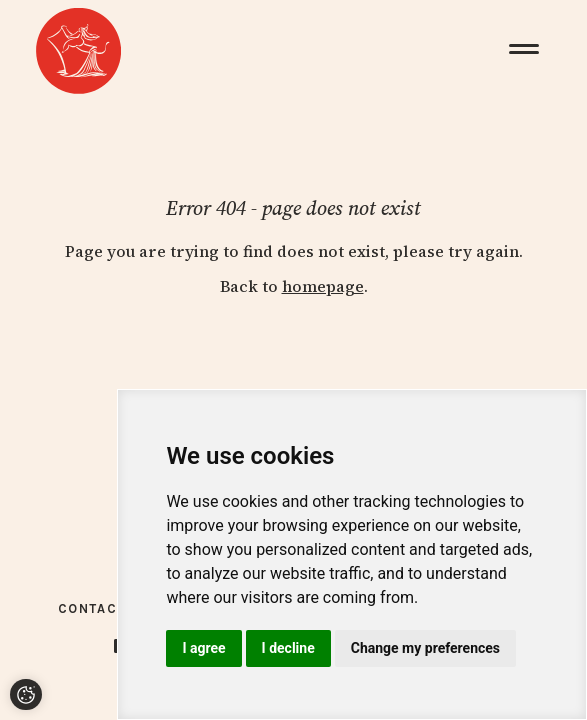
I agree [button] (203, 648)
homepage (323, 286)
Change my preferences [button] (425, 648)
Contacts (97, 608)
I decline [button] (288, 648)
